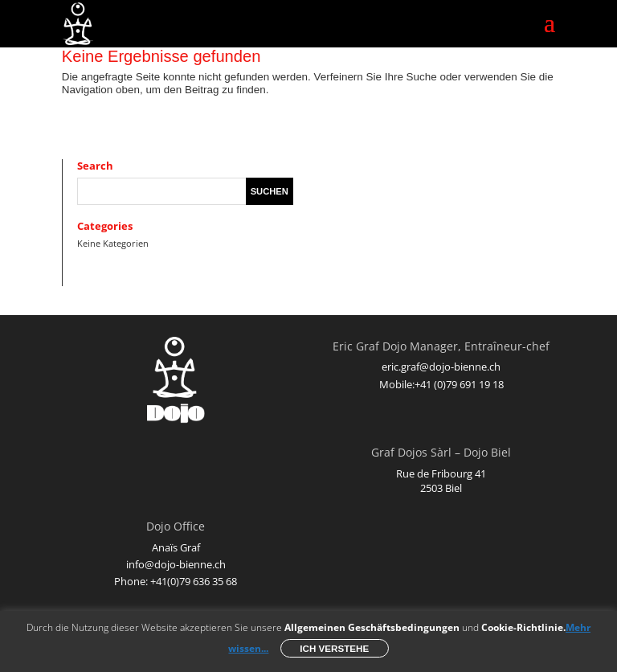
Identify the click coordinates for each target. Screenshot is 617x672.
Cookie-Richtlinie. (523, 627)
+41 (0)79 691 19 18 (459, 384)
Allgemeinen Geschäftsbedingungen (372, 627)
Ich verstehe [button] (334, 648)
